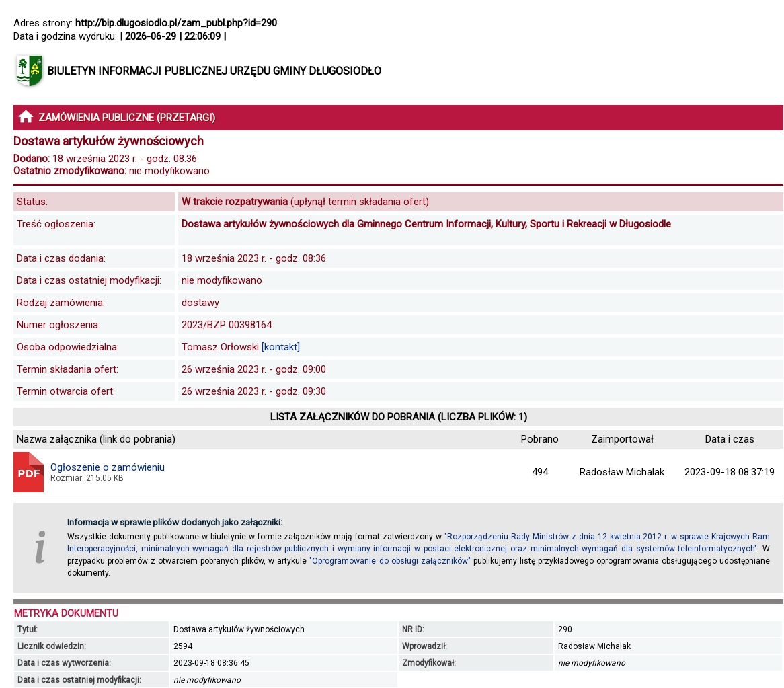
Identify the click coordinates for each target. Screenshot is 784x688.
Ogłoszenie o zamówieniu (108, 467)
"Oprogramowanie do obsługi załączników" (390, 561)
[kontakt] (281, 347)
